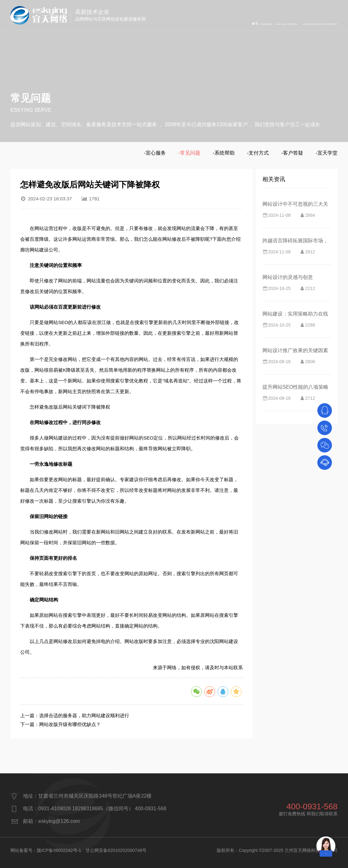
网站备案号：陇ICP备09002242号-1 (46, 850)
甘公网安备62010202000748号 (116, 850)
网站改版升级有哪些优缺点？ (70, 724)
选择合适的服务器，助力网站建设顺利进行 (84, 715)
